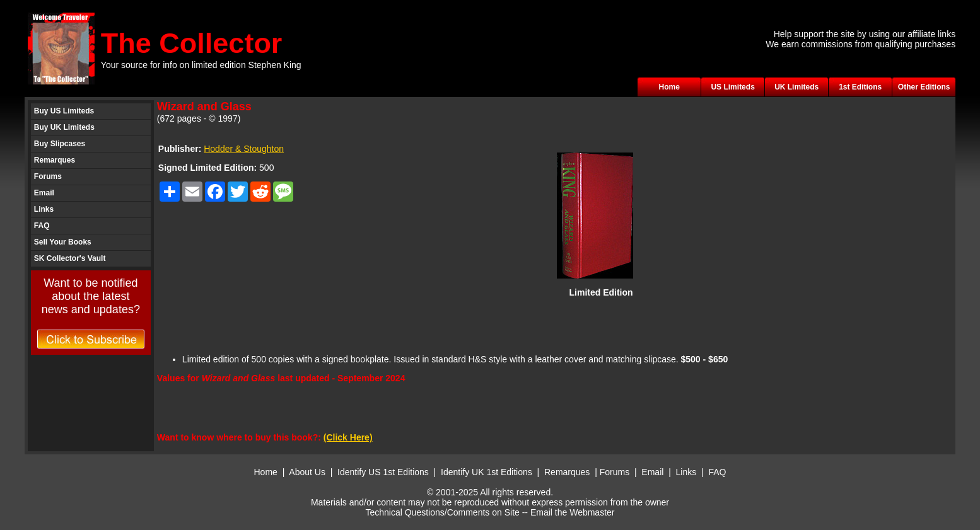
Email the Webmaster (573, 512)
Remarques (55, 160)
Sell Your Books (63, 242)
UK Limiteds (796, 87)
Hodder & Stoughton (244, 149)
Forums (48, 176)
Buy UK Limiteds (64, 127)
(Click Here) (348, 437)
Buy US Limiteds (64, 111)
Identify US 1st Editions (383, 472)
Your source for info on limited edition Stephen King (201, 65)
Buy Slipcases (60, 144)
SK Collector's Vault (70, 258)
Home (669, 87)
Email (44, 193)
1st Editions (860, 87)
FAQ (42, 226)
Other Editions (924, 87)
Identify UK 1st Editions (488, 472)
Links (44, 209)
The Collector (192, 43)
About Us (307, 472)
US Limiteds (732, 87)
